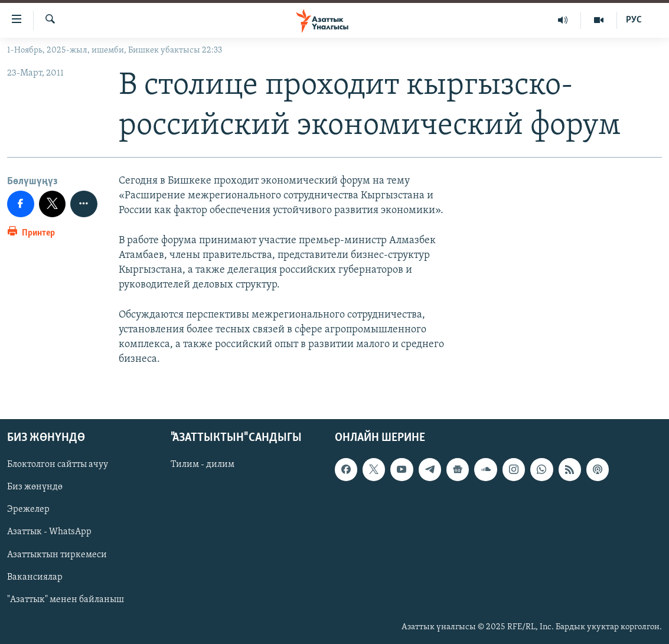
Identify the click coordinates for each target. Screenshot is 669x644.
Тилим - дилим (203, 465)
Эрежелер (28, 509)
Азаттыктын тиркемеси (57, 554)
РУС (634, 20)
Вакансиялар (35, 577)
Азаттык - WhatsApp (49, 532)
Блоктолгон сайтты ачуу (58, 465)
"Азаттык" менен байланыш (66, 599)
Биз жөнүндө (35, 487)
